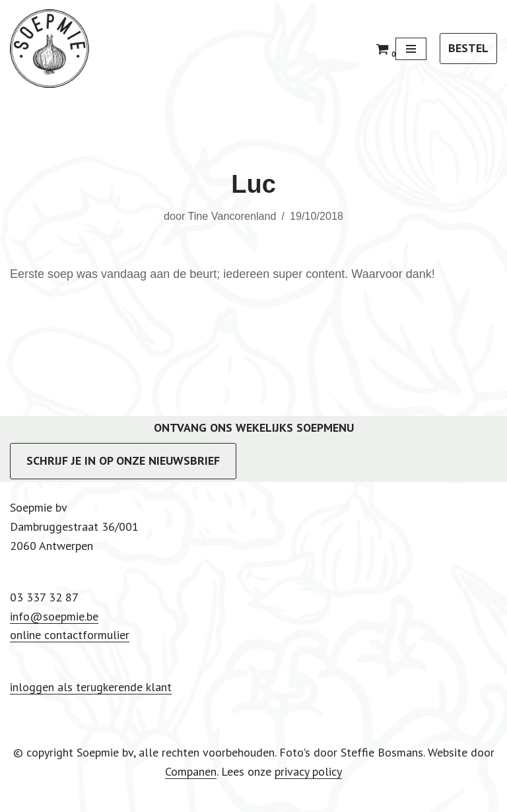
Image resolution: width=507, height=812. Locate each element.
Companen (191, 771)
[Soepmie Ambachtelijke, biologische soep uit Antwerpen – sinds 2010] (50, 49)
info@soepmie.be (54, 616)
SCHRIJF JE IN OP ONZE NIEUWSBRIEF (123, 460)
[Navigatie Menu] (411, 49)
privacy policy (308, 771)
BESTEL (468, 48)
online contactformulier (70, 635)
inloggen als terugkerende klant (91, 687)
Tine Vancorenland (232, 216)
